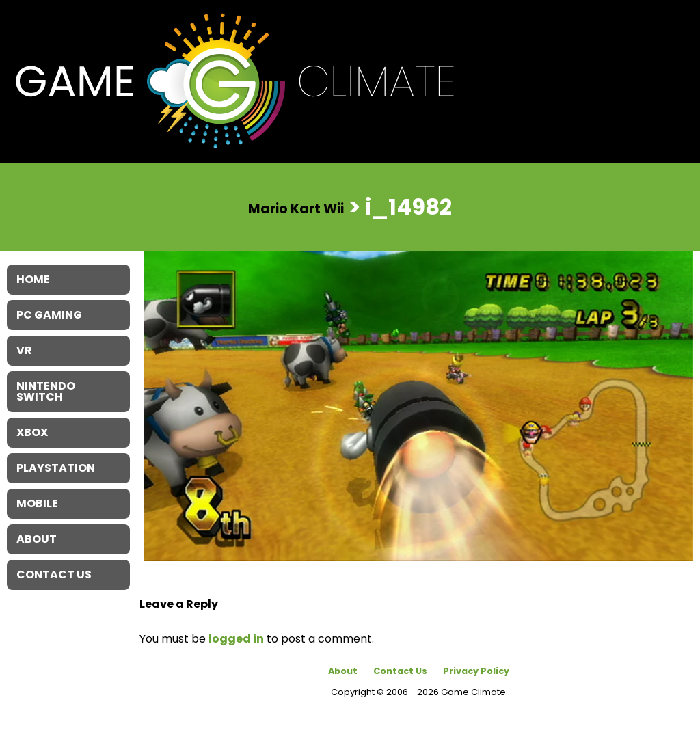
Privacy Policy (476, 671)
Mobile (37, 503)
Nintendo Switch (46, 391)
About (343, 671)
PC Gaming (49, 315)
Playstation (56, 468)
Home (33, 279)
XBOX (32, 432)
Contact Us (400, 671)
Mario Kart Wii (296, 208)
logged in (236, 639)
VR (24, 350)
